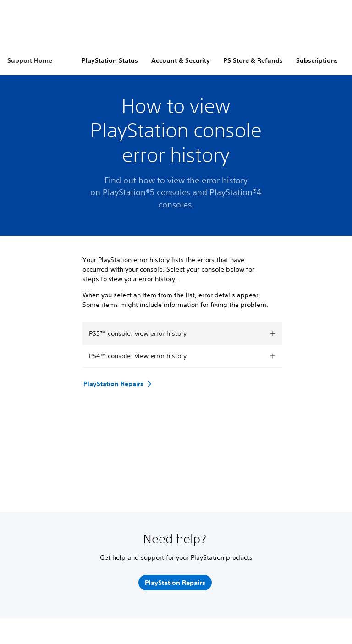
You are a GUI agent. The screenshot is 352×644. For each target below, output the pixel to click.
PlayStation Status (110, 60)
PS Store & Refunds (253, 60)
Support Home (30, 60)
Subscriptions (317, 60)
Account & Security (181, 60)
